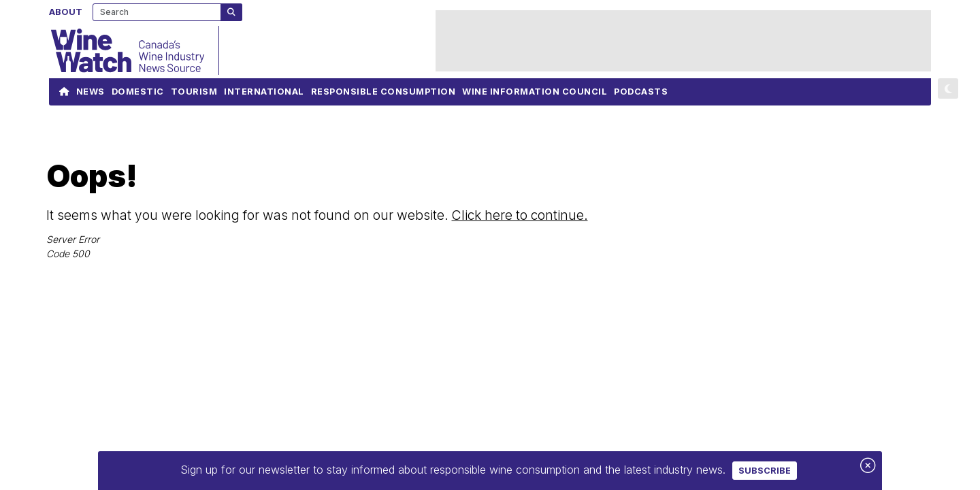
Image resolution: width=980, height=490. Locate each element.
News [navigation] (91, 95)
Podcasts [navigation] (641, 95)
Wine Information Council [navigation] (535, 95)
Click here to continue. (520, 215)
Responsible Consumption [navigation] (383, 95)
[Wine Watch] (134, 50)
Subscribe (765, 471)
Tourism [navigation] (194, 95)
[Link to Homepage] (64, 92)
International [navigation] (264, 95)
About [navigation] (66, 11)
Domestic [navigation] (138, 95)
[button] (948, 88)
